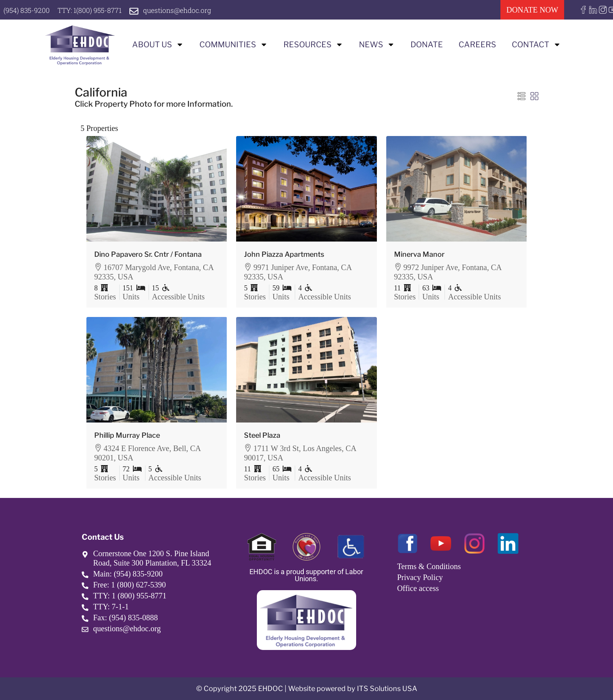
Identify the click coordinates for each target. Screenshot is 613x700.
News (377, 45)
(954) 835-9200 (27, 10)
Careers (477, 45)
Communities (234, 45)
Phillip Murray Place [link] (127, 435)
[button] (522, 97)
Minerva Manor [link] (419, 254)
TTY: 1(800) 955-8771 (92, 10)
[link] (157, 189)
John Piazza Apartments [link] (284, 254)
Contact (536, 45)
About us (158, 45)
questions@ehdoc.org (181, 10)
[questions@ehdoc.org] (137, 11)
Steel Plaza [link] (262, 435)
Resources (313, 45)
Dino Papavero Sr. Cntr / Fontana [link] (148, 254)
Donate (427, 45)
